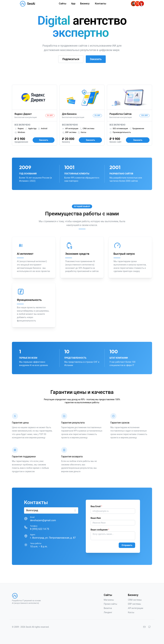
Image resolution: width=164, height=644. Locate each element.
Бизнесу (85, 4)
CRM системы (135, 600)
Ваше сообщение (100, 530)
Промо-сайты (110, 604)
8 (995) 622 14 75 (40, 529)
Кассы (131, 612)
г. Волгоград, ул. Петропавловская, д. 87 (53, 538)
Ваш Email (96, 506)
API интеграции (136, 608)
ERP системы (134, 604)
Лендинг (108, 612)
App (73, 4)
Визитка (108, 608)
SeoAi (31, 4)
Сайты (63, 4)
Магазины (109, 600)
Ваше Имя (96, 518)
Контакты (101, 4)
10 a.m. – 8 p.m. (39, 547)
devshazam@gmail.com (43, 520)
